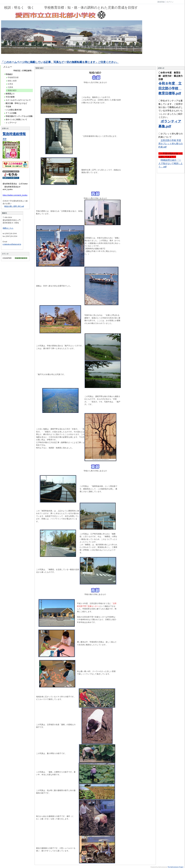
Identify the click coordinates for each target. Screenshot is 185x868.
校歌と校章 (11, 81)
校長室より (9, 94)
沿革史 (10, 84)
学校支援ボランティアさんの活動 (18, 116)
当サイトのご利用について (16, 120)
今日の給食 (9, 97)
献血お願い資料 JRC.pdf (14, 206)
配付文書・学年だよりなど (16, 103)
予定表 (8, 107)
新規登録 (161, 2)
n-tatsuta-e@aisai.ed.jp (12, 244)
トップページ (10, 123)
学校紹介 (8, 74)
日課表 (10, 87)
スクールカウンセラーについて (17, 100)
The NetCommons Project (175, 867)
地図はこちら (8, 228)
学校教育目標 (12, 77)
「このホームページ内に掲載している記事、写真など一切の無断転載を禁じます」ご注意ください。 (60, 62)
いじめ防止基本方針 (13, 110)
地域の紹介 (11, 90)
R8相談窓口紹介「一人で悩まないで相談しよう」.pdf (171, 163)
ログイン (170, 2)
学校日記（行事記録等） (23, 71)
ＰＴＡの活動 (10, 113)
